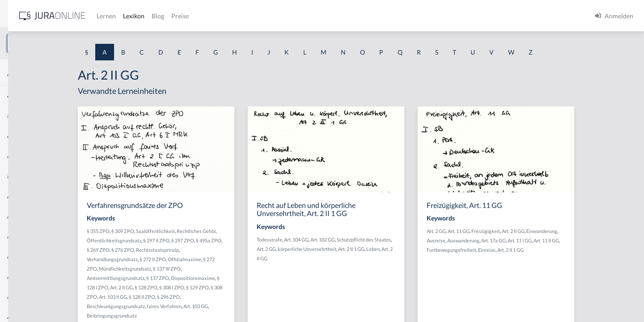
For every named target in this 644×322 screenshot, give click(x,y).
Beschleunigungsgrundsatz (188, 306)
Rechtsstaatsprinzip (229, 250)
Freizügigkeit (552, 231)
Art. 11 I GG (586, 240)
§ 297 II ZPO (228, 240)
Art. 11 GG (525, 231)
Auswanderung (530, 240)
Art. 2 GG (335, 249)
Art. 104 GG (365, 239)
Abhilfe (17, 256)
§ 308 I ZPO (244, 287)
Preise (315, 16)
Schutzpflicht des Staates (433, 239)
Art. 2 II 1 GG (420, 249)
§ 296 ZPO (240, 297)
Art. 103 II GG (185, 297)
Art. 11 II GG (612, 240)
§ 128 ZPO (218, 287)
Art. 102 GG (392, 239)
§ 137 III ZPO (239, 269)
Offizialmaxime (256, 259)
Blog (293, 16)
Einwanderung (608, 231)
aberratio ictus (28, 115)
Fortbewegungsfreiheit (518, 250)
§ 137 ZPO (230, 278)
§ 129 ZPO (269, 287)
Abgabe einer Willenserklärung (50, 135)
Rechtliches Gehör (268, 231)
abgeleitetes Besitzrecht (40, 176)
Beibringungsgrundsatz (184, 316)
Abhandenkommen (34, 236)
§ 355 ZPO (170, 231)
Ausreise (502, 240)
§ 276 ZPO (195, 250)
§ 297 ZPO (255, 240)
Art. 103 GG (268, 306)
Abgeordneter (27, 196)
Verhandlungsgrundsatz (184, 259)
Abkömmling (25, 276)
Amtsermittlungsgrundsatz (188, 278)
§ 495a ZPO (281, 240)
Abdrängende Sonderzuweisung (51, 95)
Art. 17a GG (560, 240)
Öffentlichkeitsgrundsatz (186, 240)
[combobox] (72, 43)
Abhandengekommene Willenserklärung (63, 216)
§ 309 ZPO (195, 231)
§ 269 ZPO (170, 250)
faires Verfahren (236, 306)
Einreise (553, 250)
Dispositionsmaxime (265, 278)
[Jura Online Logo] (187, 16)
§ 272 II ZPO (225, 259)
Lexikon (269, 16)
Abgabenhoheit (28, 155)
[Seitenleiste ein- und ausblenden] (129, 14)
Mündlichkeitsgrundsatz (197, 269)
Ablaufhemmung (30, 296)
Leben (442, 249)
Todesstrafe (338, 239)
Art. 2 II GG (193, 287)
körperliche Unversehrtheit (376, 249)
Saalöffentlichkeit (227, 231)
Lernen (241, 16)
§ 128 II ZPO (214, 297)
